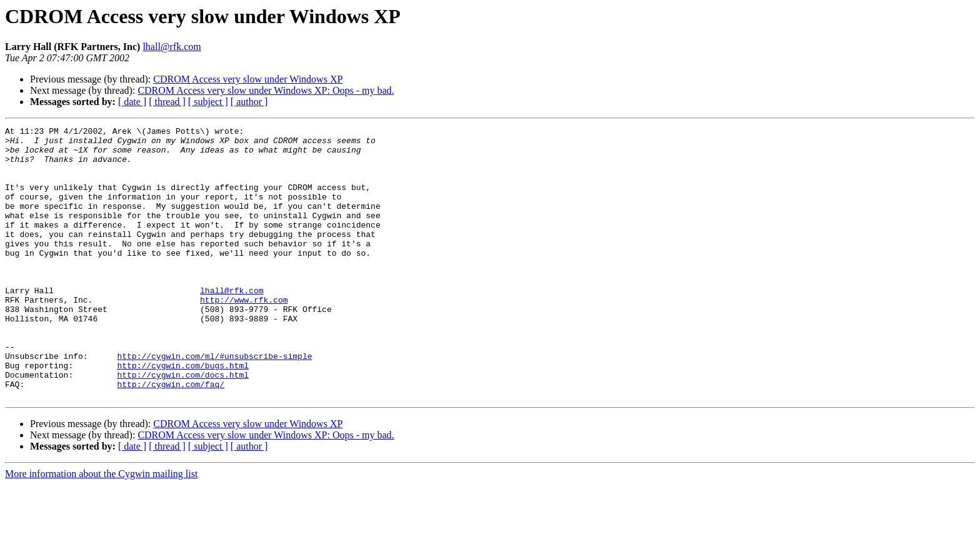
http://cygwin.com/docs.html (183, 425)
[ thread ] (167, 102)
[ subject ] (208, 102)
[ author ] (249, 102)
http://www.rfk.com (244, 335)
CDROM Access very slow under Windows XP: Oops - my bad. (266, 90)
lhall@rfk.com (172, 47)
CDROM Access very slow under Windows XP (248, 79)
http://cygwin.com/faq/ (171, 436)
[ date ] (132, 102)
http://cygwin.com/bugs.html (183, 414)
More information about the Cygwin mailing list (101, 528)
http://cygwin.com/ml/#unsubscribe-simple (214, 403)
